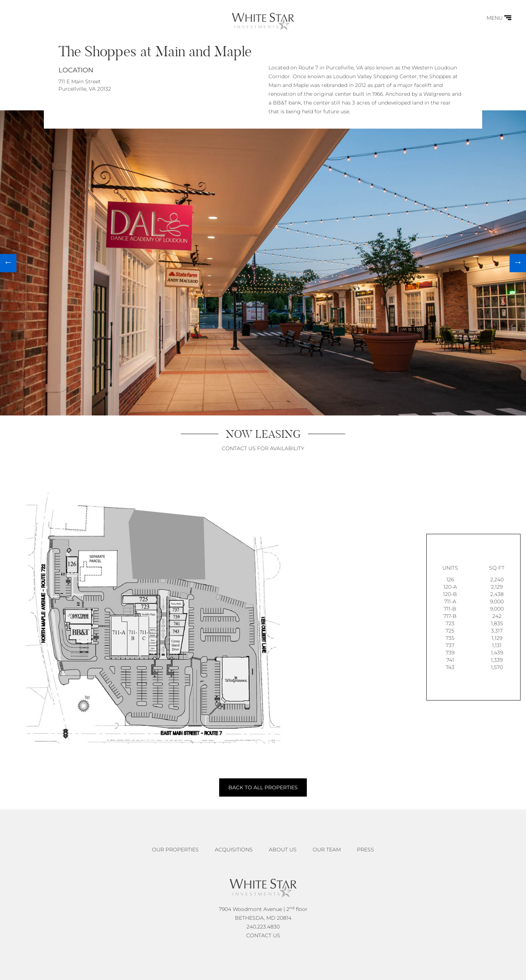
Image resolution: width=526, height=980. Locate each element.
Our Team (327, 850)
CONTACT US (263, 935)
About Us (283, 850)
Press (365, 850)
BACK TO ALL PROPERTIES (263, 787)
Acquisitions (234, 850)
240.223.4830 (263, 927)
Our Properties (175, 850)
